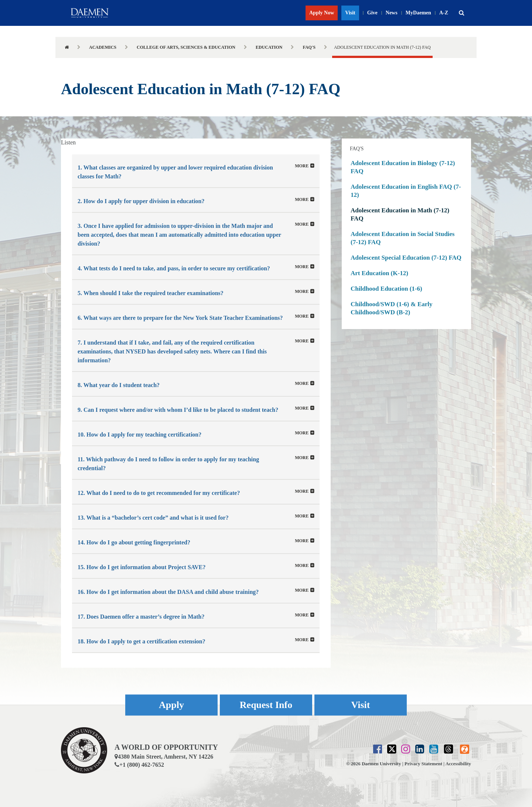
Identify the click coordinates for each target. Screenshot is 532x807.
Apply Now (322, 13)
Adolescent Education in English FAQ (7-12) (406, 191)
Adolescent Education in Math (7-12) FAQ (400, 214)
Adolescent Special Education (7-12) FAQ (406, 258)
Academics (103, 47)
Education (269, 47)
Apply (171, 705)
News (392, 13)
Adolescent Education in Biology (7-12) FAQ (403, 167)
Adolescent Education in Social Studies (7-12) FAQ (403, 238)
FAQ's (309, 47)
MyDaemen (418, 13)
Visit (350, 13)
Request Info (266, 705)
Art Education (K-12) (379, 273)
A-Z (444, 13)
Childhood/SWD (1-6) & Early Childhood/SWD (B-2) (392, 308)
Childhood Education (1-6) (386, 289)
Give (372, 13)
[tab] (196, 171)
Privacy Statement (423, 764)
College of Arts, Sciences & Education (186, 47)
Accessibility (458, 764)
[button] (461, 13)
